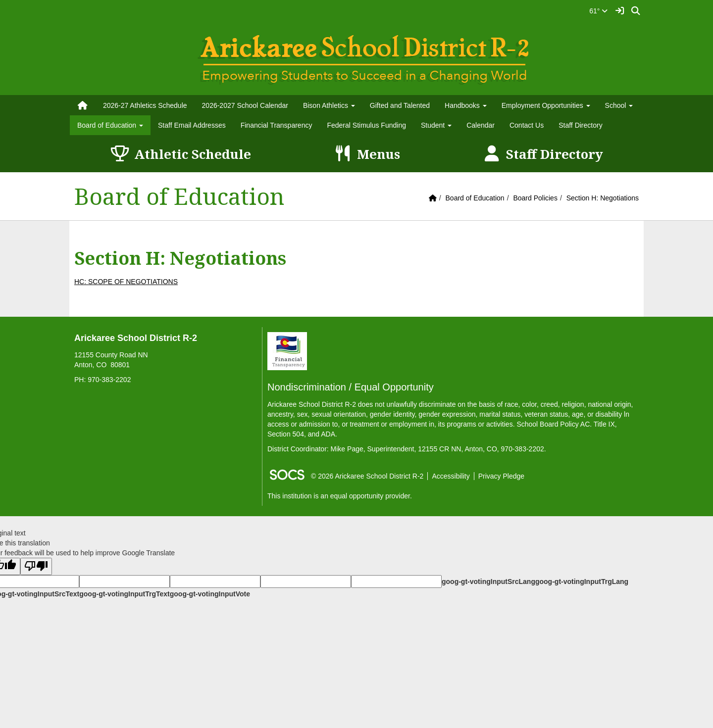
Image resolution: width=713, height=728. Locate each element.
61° (598, 11)
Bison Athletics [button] (329, 105)
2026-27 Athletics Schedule (145, 105)
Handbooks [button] (466, 105)
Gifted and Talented (400, 105)
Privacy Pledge (501, 476)
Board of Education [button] (110, 125)
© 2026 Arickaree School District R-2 (367, 476)
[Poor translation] (36, 566)
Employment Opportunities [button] (546, 105)
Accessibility (451, 476)
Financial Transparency (277, 125)
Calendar (481, 125)
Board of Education (475, 198)
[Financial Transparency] (287, 350)
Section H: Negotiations (603, 198)
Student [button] (436, 125)
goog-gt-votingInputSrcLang (488, 582)
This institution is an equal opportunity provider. (340, 496)
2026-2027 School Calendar (245, 105)
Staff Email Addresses (192, 125)
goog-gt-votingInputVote (210, 594)
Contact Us (527, 125)
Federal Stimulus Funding (366, 125)
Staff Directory (580, 125)
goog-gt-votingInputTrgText (124, 594)
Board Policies (535, 198)
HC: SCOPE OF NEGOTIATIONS (126, 282)
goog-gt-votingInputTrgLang (582, 582)
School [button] (619, 105)
